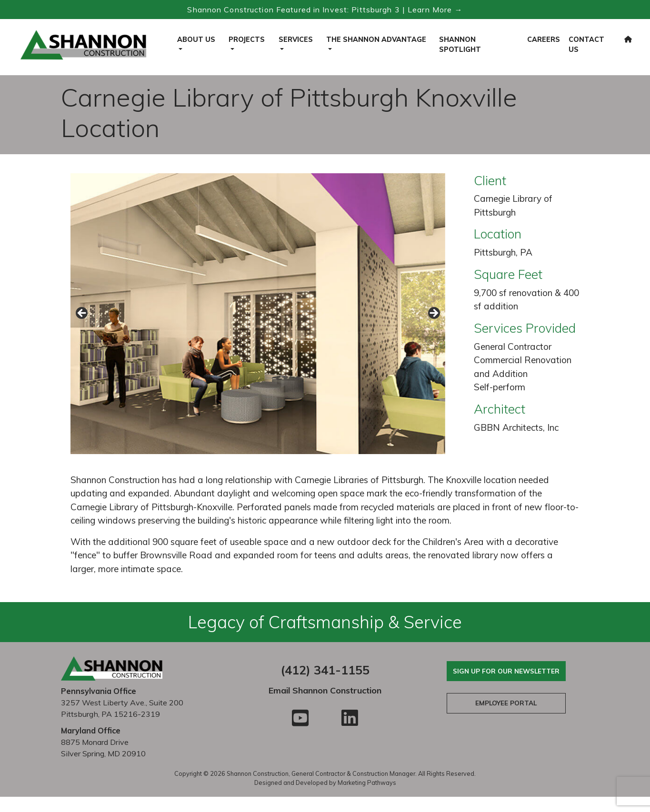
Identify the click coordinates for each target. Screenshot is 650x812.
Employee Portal (506, 703)
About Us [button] (196, 40)
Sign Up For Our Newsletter (506, 671)
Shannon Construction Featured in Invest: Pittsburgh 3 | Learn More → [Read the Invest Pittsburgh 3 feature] (325, 10)
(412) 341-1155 (325, 670)
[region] (258, 316)
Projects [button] (247, 40)
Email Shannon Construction (325, 690)
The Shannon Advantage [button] (376, 40)
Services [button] (296, 40)
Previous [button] (82, 314)
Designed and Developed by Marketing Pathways (325, 782)
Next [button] (433, 314)
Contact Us (586, 45)
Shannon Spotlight (460, 45)
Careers (544, 40)
